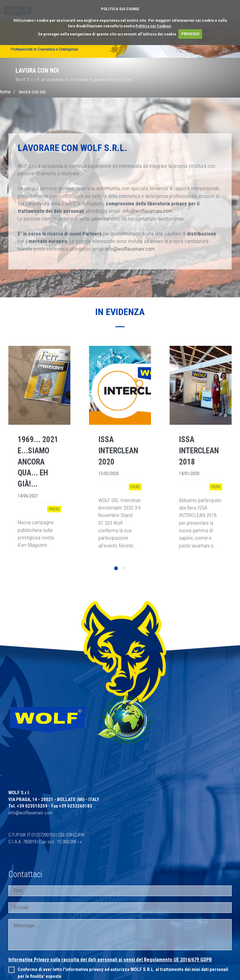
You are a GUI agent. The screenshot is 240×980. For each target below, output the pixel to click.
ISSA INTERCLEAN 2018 (199, 451)
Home (5, 92)
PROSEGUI (190, 34)
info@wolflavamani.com (148, 211)
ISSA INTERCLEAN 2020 (118, 451)
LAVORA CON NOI (32, 92)
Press (54, 509)
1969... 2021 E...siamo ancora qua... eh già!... (38, 462)
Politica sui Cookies (153, 26)
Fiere (135, 487)
